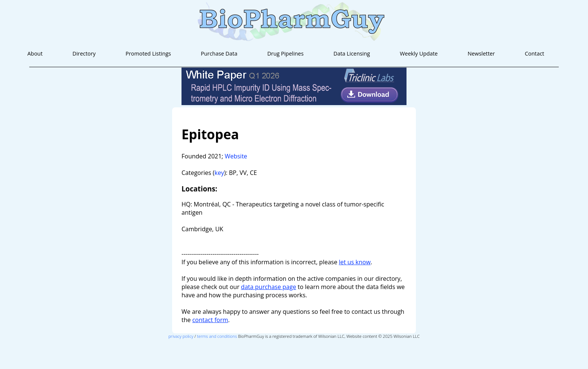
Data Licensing (352, 53)
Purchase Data (219, 53)
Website (236, 156)
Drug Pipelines (286, 53)
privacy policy (181, 336)
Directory (84, 53)
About (35, 53)
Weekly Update (419, 53)
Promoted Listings (148, 53)
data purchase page (269, 287)
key (219, 173)
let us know (355, 262)
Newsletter (481, 53)
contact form (210, 320)
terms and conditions (217, 336)
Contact (534, 53)
